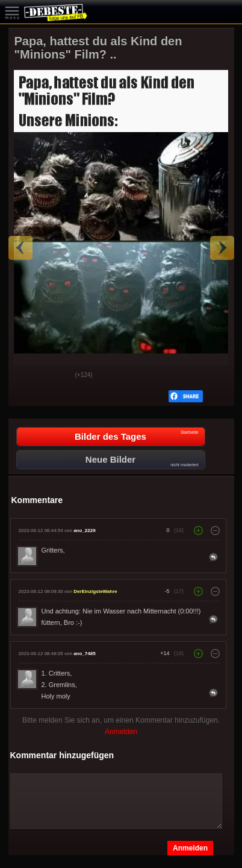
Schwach (57, 376)
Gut (27, 376)
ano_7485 (84, 654)
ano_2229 (84, 531)
